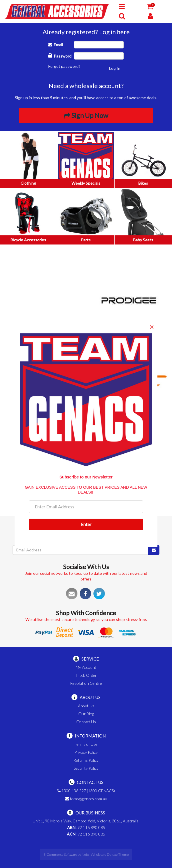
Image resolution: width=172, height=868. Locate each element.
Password (60, 55)
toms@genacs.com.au (86, 799)
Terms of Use (86, 744)
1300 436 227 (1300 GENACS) (86, 791)
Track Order (86, 675)
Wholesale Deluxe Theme (110, 854)
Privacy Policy (86, 752)
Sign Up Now (86, 115)
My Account (86, 667)
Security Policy (86, 768)
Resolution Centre (86, 683)
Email (56, 45)
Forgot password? (64, 66)
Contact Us (86, 722)
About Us (86, 706)
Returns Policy (86, 760)
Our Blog (86, 714)
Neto (85, 854)
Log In (115, 68)
